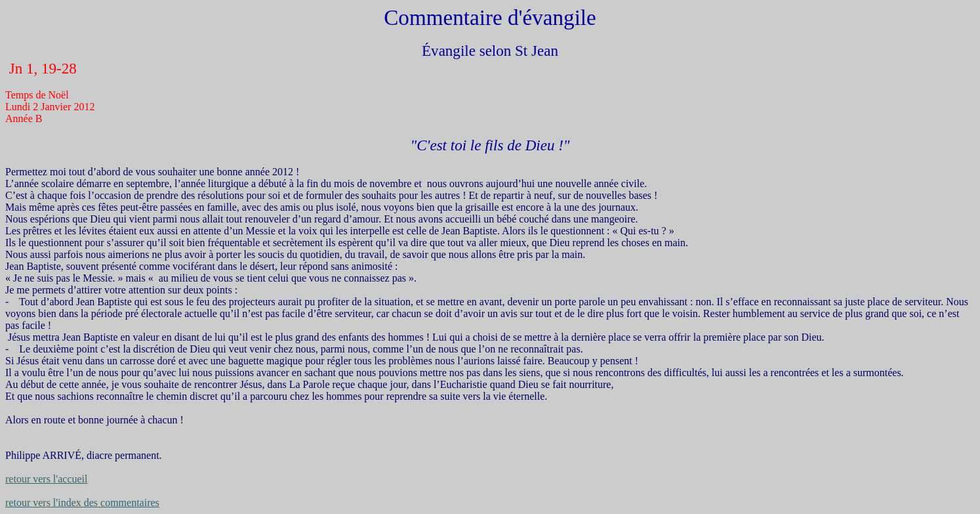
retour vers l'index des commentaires (82, 503)
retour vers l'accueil (46, 479)
